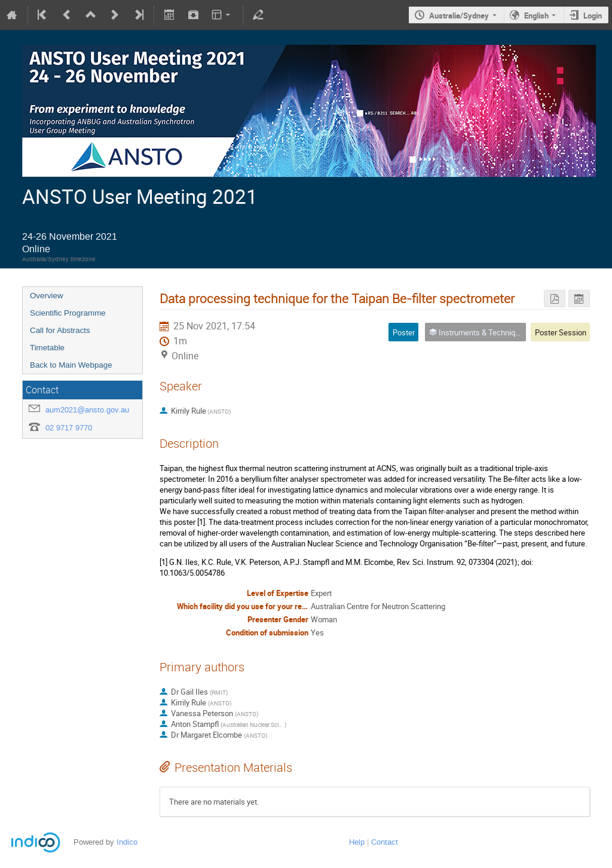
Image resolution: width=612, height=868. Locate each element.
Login (593, 16)
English (536, 16)
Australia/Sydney (459, 16)
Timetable (47, 348)
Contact (385, 842)
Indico (127, 842)
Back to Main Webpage (71, 365)
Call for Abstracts (60, 330)
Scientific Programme (68, 313)
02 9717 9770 (69, 428)
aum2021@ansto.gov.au (87, 410)
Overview (47, 296)
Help (357, 842)
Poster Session (561, 332)
